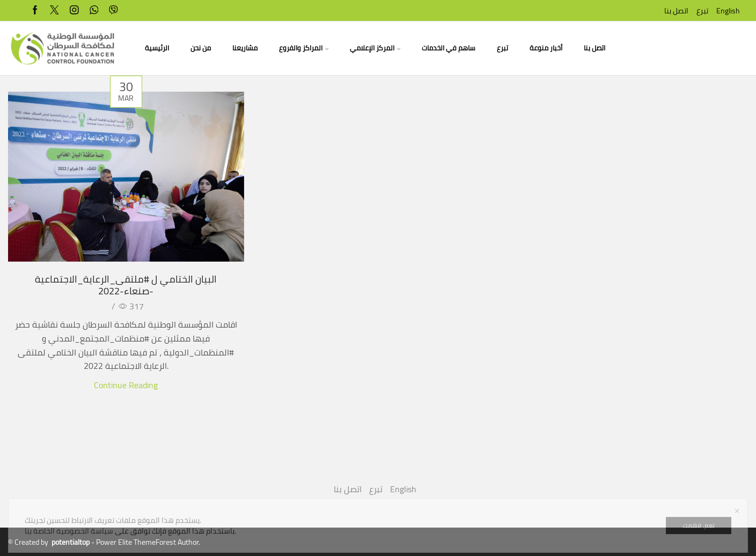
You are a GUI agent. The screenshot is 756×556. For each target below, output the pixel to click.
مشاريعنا (245, 48)
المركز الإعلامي (375, 48)
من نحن (201, 48)
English (728, 11)
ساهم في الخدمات (449, 48)
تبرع (702, 11)
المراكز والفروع (304, 48)
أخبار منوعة (546, 48)
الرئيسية (157, 48)
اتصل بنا (676, 11)
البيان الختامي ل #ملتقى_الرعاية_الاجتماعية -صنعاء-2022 (126, 285)
